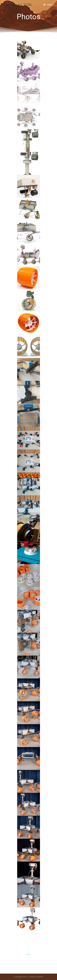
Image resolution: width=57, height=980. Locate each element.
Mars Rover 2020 (17, 5)
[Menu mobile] (49, 5)
